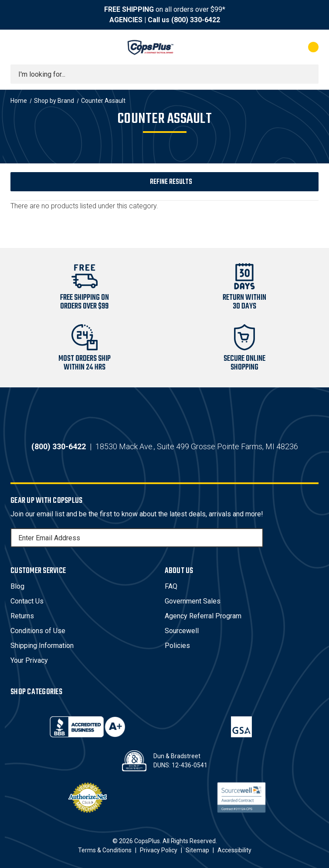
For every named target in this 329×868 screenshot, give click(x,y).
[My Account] (275, 47)
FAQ (171, 586)
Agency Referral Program (203, 616)
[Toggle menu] (18, 47)
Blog (17, 586)
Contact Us (27, 601)
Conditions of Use (38, 631)
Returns (22, 616)
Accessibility (234, 850)
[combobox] (164, 74)
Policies (177, 646)
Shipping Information (42, 646)
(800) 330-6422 (196, 20)
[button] (164, 182)
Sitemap (197, 850)
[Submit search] (309, 74)
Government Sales (193, 601)
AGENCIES (126, 20)
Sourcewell (182, 631)
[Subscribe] (255, 538)
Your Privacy (29, 660)
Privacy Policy (159, 850)
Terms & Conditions (105, 850)
